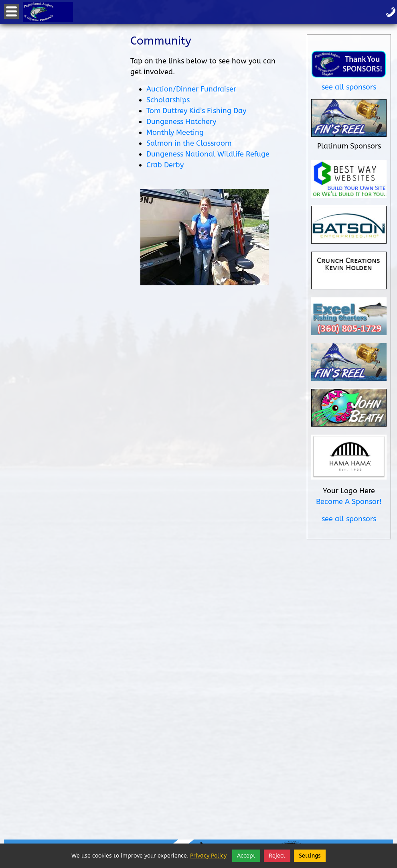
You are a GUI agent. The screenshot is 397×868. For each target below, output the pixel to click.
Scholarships (168, 100)
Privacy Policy (208, 856)
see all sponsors (349, 87)
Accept (246, 856)
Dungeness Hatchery (181, 122)
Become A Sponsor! (349, 502)
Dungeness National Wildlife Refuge (208, 154)
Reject (277, 856)
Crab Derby (165, 165)
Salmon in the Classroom (189, 143)
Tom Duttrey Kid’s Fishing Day (196, 111)
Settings (310, 856)
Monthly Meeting (175, 132)
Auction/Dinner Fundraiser (191, 89)
